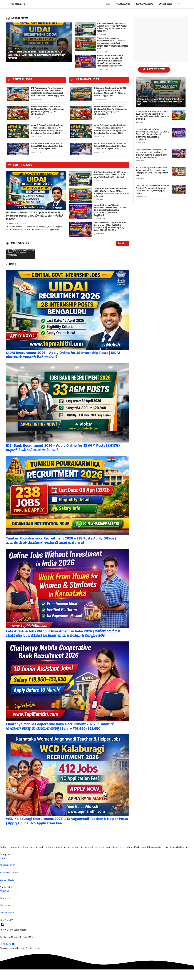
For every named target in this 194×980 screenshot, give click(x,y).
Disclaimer (5, 906)
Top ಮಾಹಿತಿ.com (18, 4)
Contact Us (6, 898)
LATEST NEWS (166, 4)
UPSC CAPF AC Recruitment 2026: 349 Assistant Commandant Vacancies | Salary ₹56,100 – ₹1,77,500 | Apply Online (153, 190)
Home (108, 4)
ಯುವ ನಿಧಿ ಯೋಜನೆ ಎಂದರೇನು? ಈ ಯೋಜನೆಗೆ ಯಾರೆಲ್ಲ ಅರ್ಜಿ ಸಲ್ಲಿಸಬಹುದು (21, 253)
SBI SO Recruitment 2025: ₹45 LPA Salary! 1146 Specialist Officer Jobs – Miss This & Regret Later (47, 146)
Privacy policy (7, 913)
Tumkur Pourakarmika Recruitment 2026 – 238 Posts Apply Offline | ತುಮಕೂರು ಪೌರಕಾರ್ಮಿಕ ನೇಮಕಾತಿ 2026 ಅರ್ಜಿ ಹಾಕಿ (113, 44)
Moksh (11, 224)
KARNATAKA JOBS (145, 4)
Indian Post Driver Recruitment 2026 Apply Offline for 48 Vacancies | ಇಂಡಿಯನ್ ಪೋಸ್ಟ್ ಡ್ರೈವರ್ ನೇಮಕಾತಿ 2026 (48, 111)
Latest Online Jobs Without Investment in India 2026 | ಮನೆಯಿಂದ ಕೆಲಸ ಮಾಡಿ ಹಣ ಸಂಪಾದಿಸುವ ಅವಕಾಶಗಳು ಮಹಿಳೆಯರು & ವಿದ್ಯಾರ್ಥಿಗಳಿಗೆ (110, 61)
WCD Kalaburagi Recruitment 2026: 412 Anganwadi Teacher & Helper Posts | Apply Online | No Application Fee (67, 821)
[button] (179, 4)
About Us (5, 891)
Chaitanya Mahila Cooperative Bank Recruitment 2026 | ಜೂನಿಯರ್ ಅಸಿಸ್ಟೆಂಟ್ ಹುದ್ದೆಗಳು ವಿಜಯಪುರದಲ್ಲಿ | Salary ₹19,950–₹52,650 (110, 227)
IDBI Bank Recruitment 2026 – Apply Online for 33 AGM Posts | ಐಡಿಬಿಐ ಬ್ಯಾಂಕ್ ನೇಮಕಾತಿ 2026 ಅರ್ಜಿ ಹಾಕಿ (112, 27)
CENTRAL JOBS (123, 4)
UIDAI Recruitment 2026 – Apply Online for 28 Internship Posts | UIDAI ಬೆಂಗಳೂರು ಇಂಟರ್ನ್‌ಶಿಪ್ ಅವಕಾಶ (35, 216)
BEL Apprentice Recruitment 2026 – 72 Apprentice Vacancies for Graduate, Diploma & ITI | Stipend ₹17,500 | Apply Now (111, 92)
